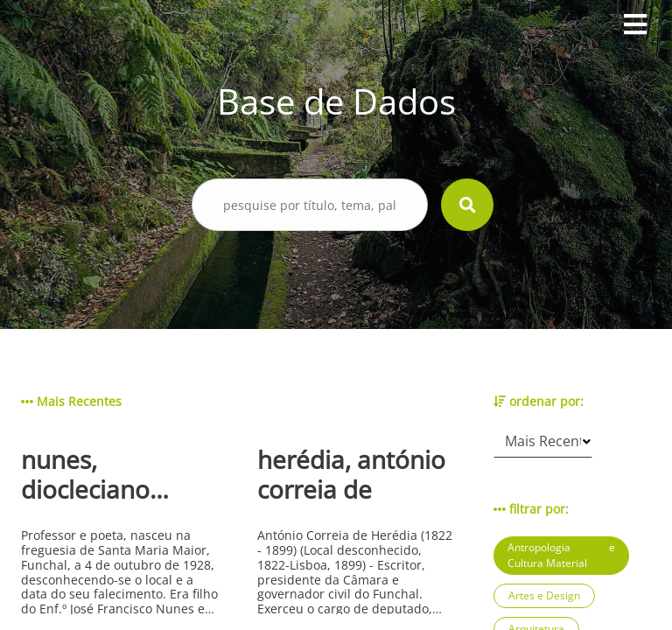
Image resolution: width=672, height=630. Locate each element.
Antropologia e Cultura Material (561, 555)
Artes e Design (544, 595)
